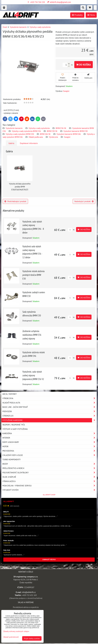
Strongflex (50, 416)
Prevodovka (50, 451)
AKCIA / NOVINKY (9, 394)
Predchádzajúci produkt (15, 201)
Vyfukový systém (50, 490)
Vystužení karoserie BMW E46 (69, 134)
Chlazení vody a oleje (50, 455)
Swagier (67, 137)
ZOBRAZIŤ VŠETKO (49, 560)
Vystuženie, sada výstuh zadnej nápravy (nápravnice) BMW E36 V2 (33, 375)
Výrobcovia (53, 137)
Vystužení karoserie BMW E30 (76, 131)
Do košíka (84, 65)
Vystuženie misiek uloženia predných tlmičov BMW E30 (34, 275)
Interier (50, 438)
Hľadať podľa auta (36, 137)
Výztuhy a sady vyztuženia (39, 128)
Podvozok (50, 411)
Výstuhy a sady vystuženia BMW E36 (26, 131)
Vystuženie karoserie (14, 128)
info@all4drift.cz (29, 592)
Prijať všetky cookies (32, 638)
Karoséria (50, 433)
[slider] (29, 99)
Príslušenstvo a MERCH (50, 468)
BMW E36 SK (61, 128)
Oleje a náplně (50, 477)
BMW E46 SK (45, 134)
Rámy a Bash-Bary (50, 442)
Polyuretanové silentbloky (50, 473)
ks (71, 230)
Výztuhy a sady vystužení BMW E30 (20, 134)
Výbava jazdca (50, 481)
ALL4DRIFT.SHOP (49, 495)
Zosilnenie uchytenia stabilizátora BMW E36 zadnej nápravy (32, 335)
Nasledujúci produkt (84, 201)
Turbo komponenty (11, 459)
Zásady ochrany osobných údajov (16, 631)
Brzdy (50, 464)
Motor (50, 446)
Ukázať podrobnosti (11, 637)
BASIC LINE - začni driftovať (50, 407)
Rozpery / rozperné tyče (14, 425)
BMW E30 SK (52, 131)
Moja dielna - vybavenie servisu (50, 486)
